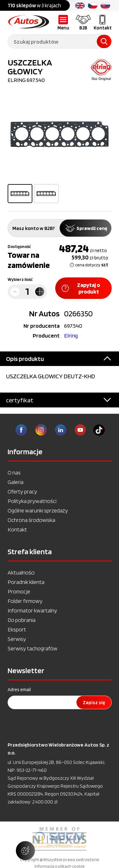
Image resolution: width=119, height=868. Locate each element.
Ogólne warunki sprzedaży (38, 510)
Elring (71, 335)
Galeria (16, 482)
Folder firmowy (25, 601)
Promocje (19, 591)
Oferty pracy (22, 491)
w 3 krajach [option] (34, 5)
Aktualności (21, 572)
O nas (14, 472)
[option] (60, 134)
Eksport (17, 629)
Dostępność (19, 246)
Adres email (19, 690)
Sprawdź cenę (86, 228)
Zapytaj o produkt (81, 288)
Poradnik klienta (26, 582)
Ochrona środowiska (31, 520)
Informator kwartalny (32, 610)
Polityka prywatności (32, 501)
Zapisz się (94, 702)
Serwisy (17, 639)
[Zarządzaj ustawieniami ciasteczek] (25, 851)
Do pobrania (22, 620)
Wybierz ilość (20, 279)
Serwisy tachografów (33, 648)
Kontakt (17, 529)
